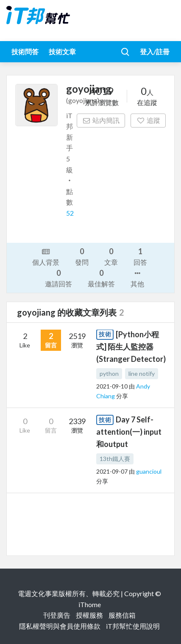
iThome (90, 604)
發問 (82, 256)
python (109, 373)
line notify (142, 373)
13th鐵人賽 (115, 459)
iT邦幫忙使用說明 (133, 626)
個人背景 (46, 256)
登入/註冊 (155, 51)
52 (70, 213)
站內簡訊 (101, 120)
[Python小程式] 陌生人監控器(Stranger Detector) (131, 347)
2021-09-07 (112, 471)
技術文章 (62, 51)
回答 (140, 256)
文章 (111, 256)
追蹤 (148, 120)
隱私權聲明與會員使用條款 (60, 626)
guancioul (149, 471)
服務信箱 (122, 615)
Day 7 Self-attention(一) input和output (129, 432)
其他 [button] (137, 278)
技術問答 (25, 51)
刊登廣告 (57, 615)
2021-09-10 (112, 386)
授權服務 (89, 615)
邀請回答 (58, 278)
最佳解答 (101, 278)
